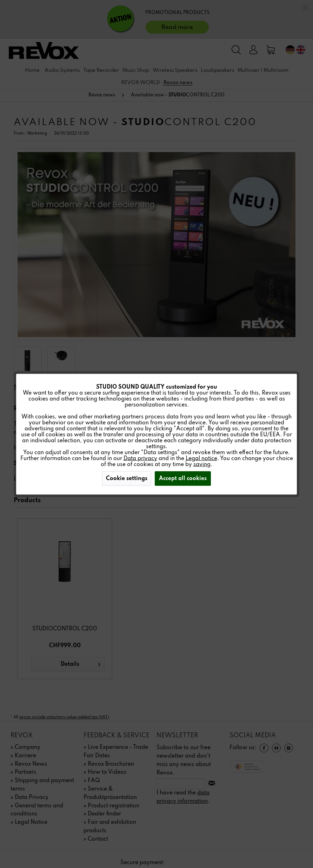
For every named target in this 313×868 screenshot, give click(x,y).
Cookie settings (127, 478)
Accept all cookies (183, 478)
